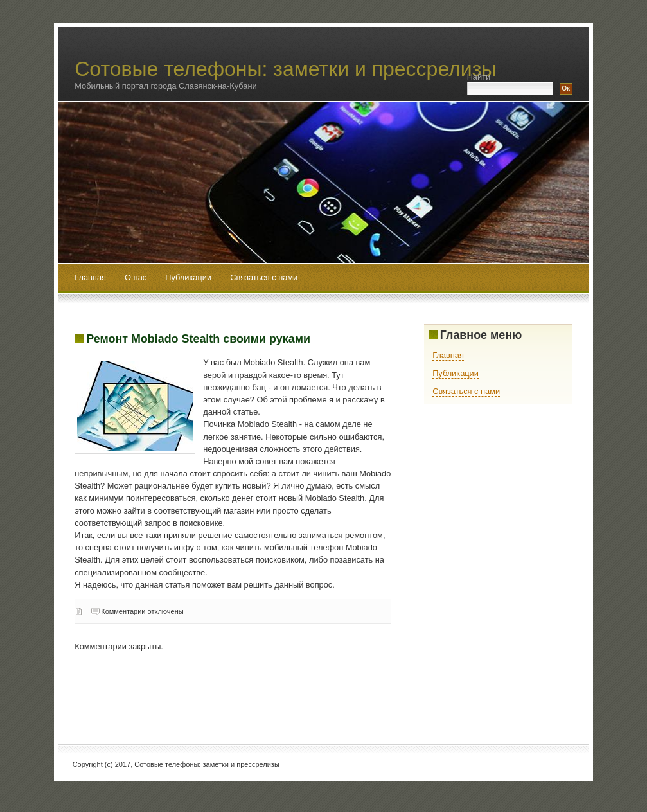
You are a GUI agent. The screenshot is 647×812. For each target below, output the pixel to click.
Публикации (189, 277)
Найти (479, 77)
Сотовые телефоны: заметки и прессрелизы (285, 69)
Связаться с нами (264, 277)
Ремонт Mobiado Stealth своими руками (198, 339)
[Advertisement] (308, 690)
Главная (90, 277)
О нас (137, 277)
